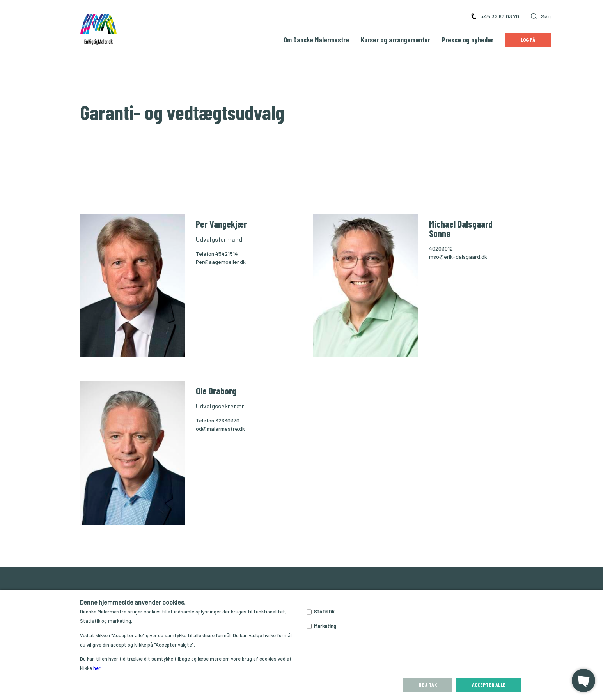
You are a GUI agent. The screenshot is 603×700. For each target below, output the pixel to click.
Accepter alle (489, 685)
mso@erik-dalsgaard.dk (458, 257)
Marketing (325, 626)
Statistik (324, 612)
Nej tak (428, 685)
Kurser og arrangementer (395, 40)
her (97, 668)
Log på (528, 40)
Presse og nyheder (468, 40)
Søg (541, 16)
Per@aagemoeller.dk (221, 262)
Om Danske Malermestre (316, 40)
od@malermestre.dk (220, 429)
